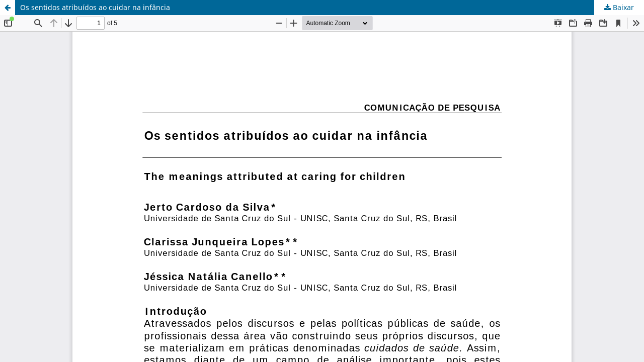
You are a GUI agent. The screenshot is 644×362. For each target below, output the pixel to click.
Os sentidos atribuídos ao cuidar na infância (95, 7)
